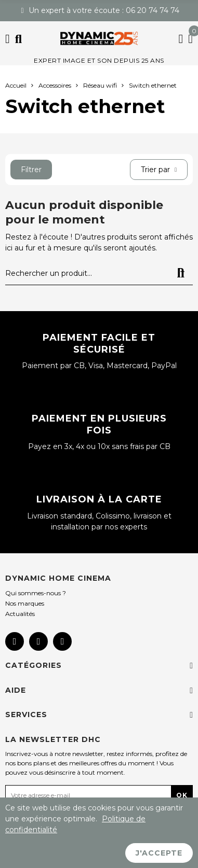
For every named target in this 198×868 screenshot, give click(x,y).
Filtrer (31, 170)
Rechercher (181, 273)
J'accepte (159, 853)
